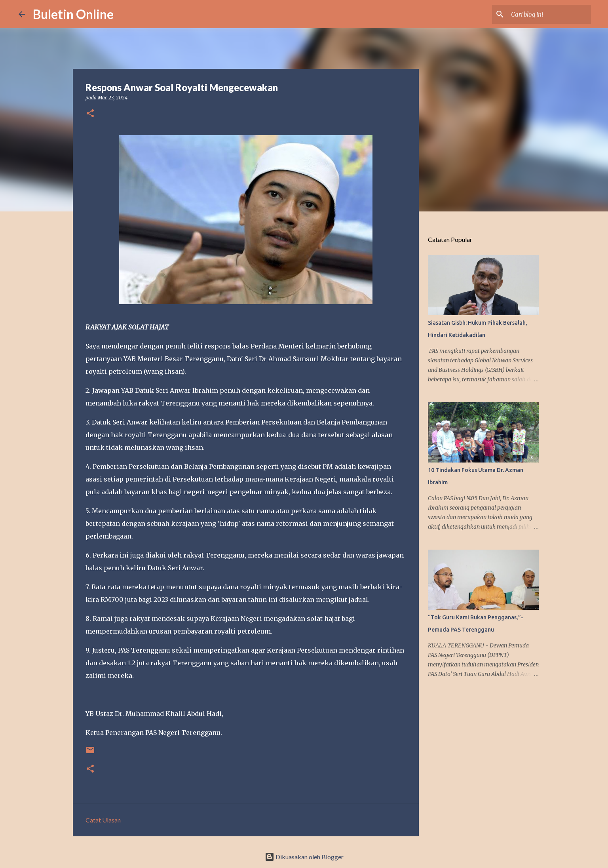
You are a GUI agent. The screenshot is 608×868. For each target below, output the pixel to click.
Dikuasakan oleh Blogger (304, 857)
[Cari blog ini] (549, 14)
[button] (90, 114)
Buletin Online (73, 14)
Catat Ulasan (103, 820)
